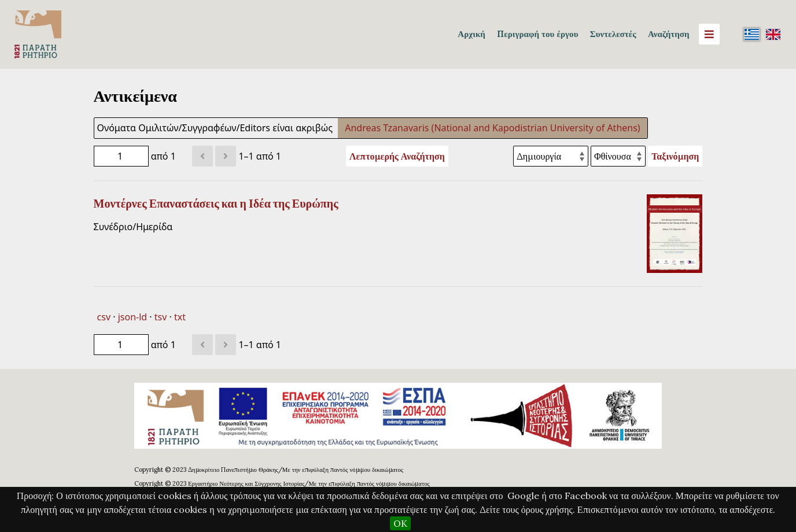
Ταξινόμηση (675, 156)
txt (180, 317)
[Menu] (709, 34)
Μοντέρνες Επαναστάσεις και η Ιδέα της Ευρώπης (216, 204)
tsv (161, 317)
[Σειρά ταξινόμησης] (618, 156)
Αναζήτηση (669, 34)
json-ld (132, 317)
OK (400, 523)
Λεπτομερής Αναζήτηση (397, 156)
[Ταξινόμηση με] (551, 156)
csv (104, 317)
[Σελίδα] (121, 156)
